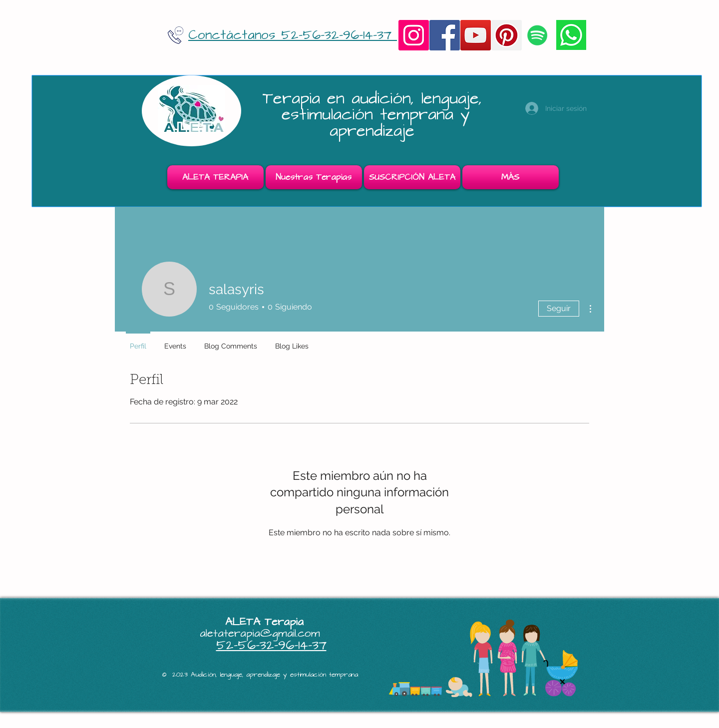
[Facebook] (445, 35)
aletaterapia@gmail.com (260, 633)
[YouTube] (476, 35)
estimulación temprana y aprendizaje (376, 123)
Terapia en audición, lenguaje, (376, 99)
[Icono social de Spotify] (538, 35)
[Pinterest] (507, 35)
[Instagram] (414, 35)
